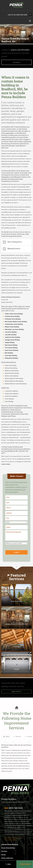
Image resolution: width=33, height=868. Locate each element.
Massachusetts (14, 248)
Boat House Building (11, 345)
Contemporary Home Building (14, 324)
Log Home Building (11, 332)
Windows (17, 737)
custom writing (6, 464)
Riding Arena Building (11, 358)
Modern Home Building (12, 327)
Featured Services (18, 577)
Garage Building (10, 342)
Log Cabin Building (11, 335)
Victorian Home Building (12, 316)
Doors (6, 737)
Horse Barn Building (11, 356)
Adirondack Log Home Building (14, 329)
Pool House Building (11, 348)
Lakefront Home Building (12, 337)
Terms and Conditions (11, 840)
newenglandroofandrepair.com (13, 838)
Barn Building (9, 353)
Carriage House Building (12, 340)
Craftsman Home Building (13, 319)
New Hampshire (15, 242)
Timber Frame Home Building (14, 314)
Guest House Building (11, 350)
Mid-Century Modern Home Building (16, 322)
